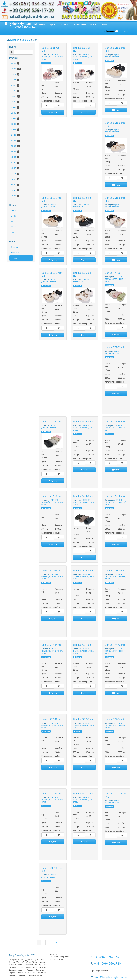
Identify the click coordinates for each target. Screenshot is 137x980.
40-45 (16, 141)
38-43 (15, 196)
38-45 (15, 190)
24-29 (16, 135)
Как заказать (64, 25)
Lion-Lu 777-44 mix (51, 645)
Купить (53, 112)
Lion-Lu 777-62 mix (115, 347)
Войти (125, 31)
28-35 (15, 113)
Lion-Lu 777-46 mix (83, 570)
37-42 (15, 130)
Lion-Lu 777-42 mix (115, 645)
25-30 (15, 85)
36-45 (15, 152)
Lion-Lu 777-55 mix (115, 422)
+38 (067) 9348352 (106, 957)
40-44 (15, 157)
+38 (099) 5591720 (108, 963)
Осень (14, 227)
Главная (42, 25)
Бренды (53, 25)
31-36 (15, 102)
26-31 (15, 63)
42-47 (15, 168)
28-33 (16, 146)
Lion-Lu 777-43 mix (83, 645)
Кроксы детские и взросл (113, 56)
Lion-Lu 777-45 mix (115, 570)
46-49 (15, 185)
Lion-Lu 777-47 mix (51, 570)
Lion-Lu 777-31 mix (83, 794)
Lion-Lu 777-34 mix (115, 719)
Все (13, 232)
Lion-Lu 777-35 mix (83, 719)
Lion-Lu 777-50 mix (115, 496)
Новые (14, 258)
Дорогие (15, 247)
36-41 (16, 69)
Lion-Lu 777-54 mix (51, 496)
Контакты (94, 25)
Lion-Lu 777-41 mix (51, 719)
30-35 (16, 96)
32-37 (15, 108)
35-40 (15, 124)
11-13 (15, 174)
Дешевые (15, 253)
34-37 (15, 179)
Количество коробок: (51, 101)
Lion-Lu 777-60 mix (51, 422)
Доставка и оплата (80, 25)
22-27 (15, 80)
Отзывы (104, 25)
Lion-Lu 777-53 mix (83, 496)
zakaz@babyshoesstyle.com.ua (110, 977)
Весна (14, 216)
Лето (13, 221)
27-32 (15, 91)
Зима (13, 210)
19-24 (15, 74)
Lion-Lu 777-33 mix (51, 794)
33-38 (15, 119)
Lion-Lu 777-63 (113, 273)
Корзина (111, 31)
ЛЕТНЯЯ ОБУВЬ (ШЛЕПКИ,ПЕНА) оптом (52, 57)
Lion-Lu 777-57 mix (83, 422)
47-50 (15, 163)
